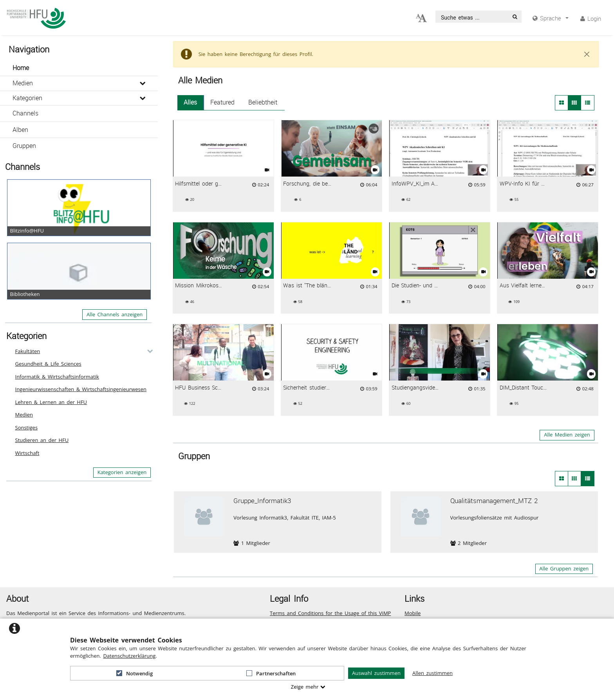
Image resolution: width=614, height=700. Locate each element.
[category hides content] (148, 351)
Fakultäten (28, 351)
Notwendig (135, 673)
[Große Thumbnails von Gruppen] (562, 478)
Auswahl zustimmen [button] (376, 673)
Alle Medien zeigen (567, 435)
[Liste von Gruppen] (588, 478)
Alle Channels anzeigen (115, 314)
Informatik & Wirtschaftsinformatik (57, 377)
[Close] (587, 54)
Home (21, 68)
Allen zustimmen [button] (433, 673)
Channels (25, 113)
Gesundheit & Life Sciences (48, 364)
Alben (20, 130)
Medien (23, 83)
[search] (472, 17)
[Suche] (515, 17)
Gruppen (24, 146)
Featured (222, 102)
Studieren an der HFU (42, 440)
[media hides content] (551, 18)
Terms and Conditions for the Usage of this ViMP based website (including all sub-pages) (330, 617)
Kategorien (27, 98)
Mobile (413, 613)
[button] (79, 68)
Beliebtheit (263, 102)
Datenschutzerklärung (129, 656)
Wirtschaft (27, 453)
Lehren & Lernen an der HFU (51, 402)
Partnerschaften (271, 673)
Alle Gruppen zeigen (564, 568)
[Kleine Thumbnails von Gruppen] (575, 478)
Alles (190, 102)
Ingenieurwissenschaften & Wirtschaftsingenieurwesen (81, 389)
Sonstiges (27, 428)
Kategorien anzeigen (122, 472)
